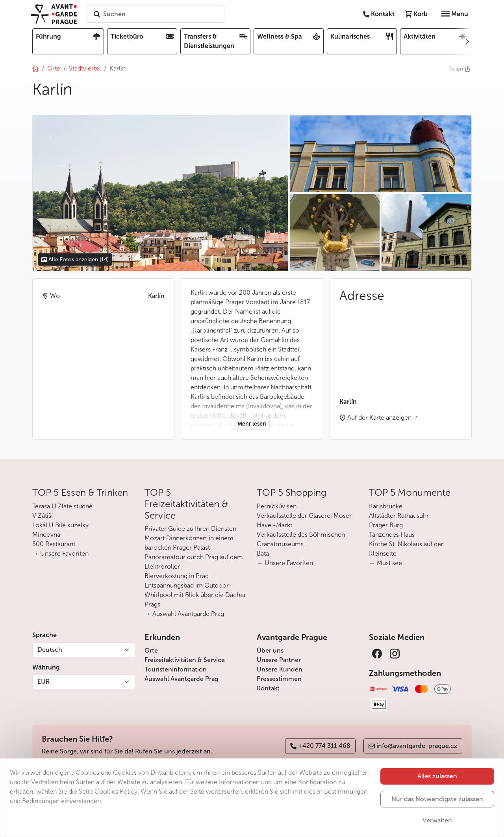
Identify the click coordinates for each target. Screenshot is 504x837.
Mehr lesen (252, 424)
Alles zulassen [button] (437, 776)
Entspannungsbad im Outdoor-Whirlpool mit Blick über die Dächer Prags (195, 595)
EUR (44, 682)
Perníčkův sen (277, 506)
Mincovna (46, 535)
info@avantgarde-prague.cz (413, 746)
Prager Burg (386, 525)
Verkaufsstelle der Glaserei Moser (304, 516)
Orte (151, 650)
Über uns (270, 650)
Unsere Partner (279, 660)
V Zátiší (43, 516)
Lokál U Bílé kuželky (60, 525)
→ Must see (385, 563)
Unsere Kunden (280, 669)
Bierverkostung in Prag (177, 576)
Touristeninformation (176, 669)
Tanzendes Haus (392, 535)
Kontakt (268, 688)
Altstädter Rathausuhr (399, 516)
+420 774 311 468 (320, 746)
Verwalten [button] (437, 820)
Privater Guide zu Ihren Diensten (190, 529)
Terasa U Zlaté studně (62, 506)
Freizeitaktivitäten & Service (185, 660)
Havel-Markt (274, 525)
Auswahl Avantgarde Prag (181, 679)
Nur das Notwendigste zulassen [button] (437, 799)
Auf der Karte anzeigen (380, 418)
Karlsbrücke (386, 506)
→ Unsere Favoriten (60, 553)
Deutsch (50, 650)
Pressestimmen (279, 679)
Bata (263, 553)
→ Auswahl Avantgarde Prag (184, 614)
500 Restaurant (54, 544)
